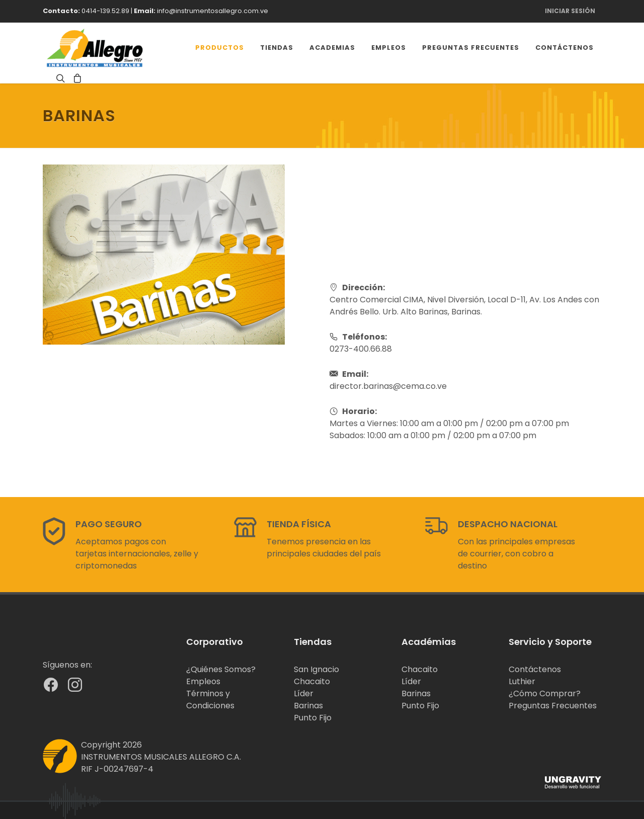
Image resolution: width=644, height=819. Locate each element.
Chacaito (312, 681)
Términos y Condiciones (210, 700)
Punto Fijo (313, 718)
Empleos (203, 681)
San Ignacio (316, 669)
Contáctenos (535, 669)
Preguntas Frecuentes (553, 706)
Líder (304, 693)
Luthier (522, 681)
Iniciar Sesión (570, 11)
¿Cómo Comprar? (545, 693)
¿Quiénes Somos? (221, 669)
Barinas (308, 706)
